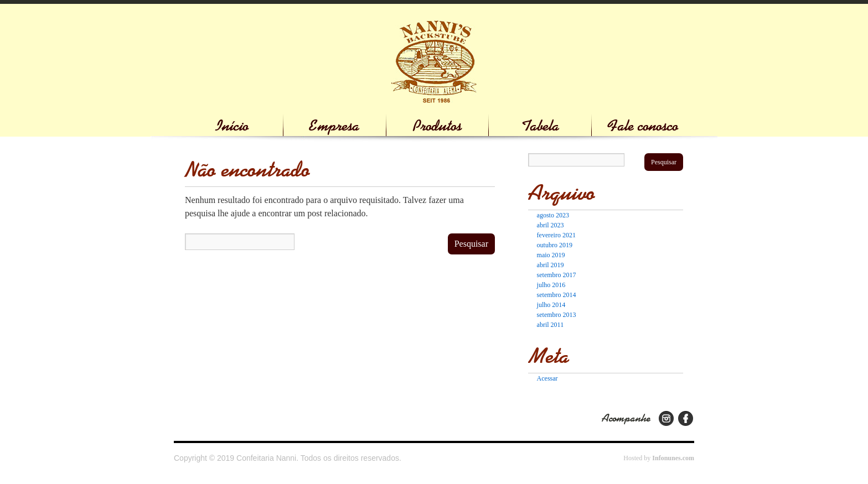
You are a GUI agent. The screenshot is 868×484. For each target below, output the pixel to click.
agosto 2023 (553, 215)
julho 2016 (551, 285)
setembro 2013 (557, 315)
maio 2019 (551, 255)
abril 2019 (551, 265)
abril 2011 (551, 325)
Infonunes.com (673, 458)
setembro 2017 (557, 275)
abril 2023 (551, 225)
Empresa (334, 126)
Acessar (547, 378)
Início (232, 126)
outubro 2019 (555, 245)
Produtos (437, 126)
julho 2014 (551, 305)
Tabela (540, 126)
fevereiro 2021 (556, 235)
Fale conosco (643, 126)
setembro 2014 (557, 295)
